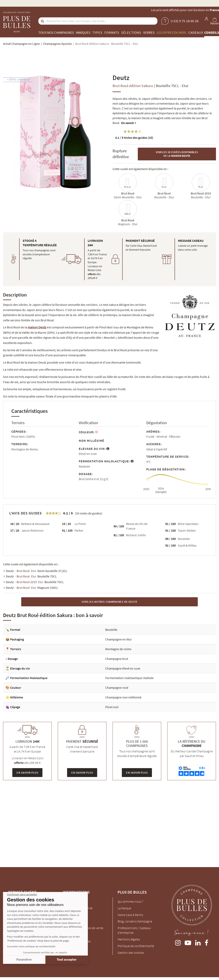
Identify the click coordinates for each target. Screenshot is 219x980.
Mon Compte (71, 915)
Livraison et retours (75, 935)
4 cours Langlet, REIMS (23, 942)
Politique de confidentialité (136, 946)
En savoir (129, 123)
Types (97, 33)
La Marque (124, 908)
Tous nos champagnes (56, 33)
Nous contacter (24, 925)
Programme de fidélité (78, 908)
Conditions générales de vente (83, 928)
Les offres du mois (171, 33)
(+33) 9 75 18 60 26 (20, 901)
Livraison (69, 901)
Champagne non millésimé (123, 697)
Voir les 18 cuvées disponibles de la (177, 154)
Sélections (131, 33)
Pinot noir (112, 707)
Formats (112, 33)
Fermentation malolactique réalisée (129, 678)
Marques (83, 33)
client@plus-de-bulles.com (26, 915)
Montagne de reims (118, 649)
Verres (149, 33)
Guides (67, 948)
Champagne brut (117, 659)
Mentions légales (129, 939)
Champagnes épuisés (77, 941)
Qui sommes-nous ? (130, 901)
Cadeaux (196, 33)
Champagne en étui (118, 639)
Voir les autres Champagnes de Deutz (109, 602)
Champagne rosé (117, 688)
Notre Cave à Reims (130, 915)
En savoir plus (27, 773)
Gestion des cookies (131, 953)
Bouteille (111, 630)
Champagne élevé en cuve (123, 668)
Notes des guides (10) (134, 138)
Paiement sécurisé (75, 921)
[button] (8, 961)
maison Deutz (37, 327)
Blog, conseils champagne (135, 921)
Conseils (212, 33)
